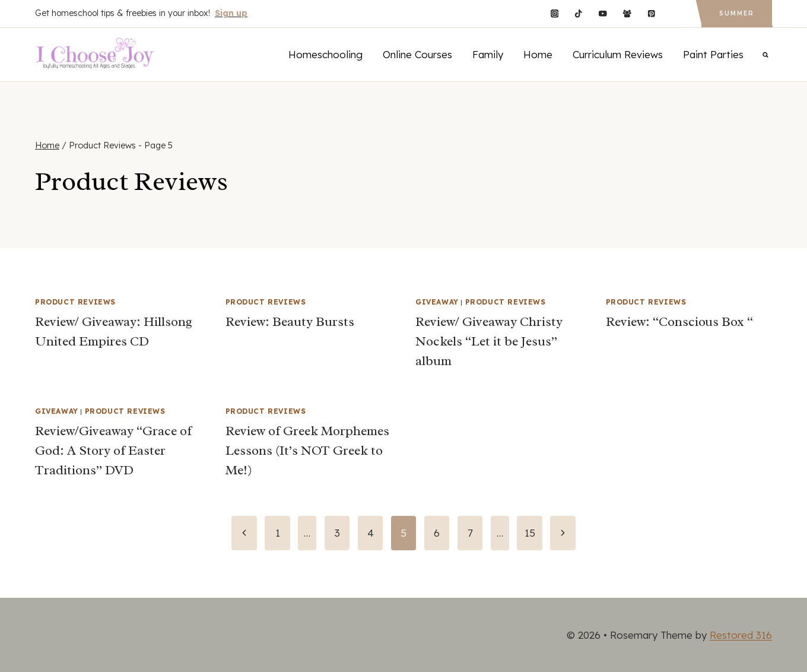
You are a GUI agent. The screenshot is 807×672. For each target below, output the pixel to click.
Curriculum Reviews (618, 54)
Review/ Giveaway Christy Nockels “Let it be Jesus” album (489, 341)
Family (488, 54)
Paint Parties (713, 54)
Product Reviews (75, 302)
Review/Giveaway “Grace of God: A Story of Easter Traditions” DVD (113, 451)
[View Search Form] (765, 55)
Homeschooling (325, 54)
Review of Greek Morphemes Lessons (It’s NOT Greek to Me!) (307, 451)
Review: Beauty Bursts (290, 322)
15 (530, 533)
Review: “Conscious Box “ (679, 322)
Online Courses (417, 54)
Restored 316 (741, 635)
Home (538, 54)
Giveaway (437, 302)
